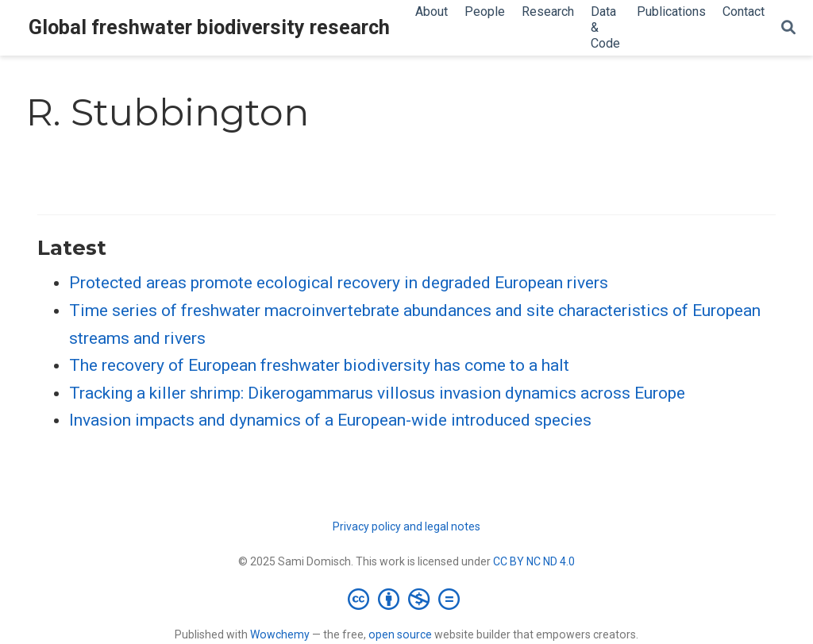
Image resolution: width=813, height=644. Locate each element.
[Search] (788, 28)
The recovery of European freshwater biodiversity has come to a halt (319, 365)
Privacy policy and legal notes (406, 526)
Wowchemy (280, 634)
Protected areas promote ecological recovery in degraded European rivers (339, 283)
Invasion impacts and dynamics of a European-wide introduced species (330, 420)
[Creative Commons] (407, 599)
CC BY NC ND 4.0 (534, 561)
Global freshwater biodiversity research (209, 27)
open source (400, 634)
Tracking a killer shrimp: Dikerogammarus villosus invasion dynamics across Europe (377, 393)
